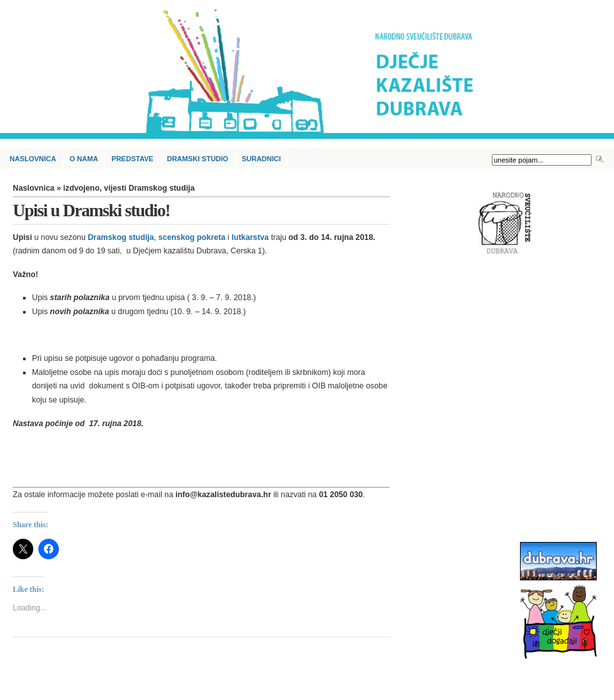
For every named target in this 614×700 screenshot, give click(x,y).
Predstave (132, 159)
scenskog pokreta (192, 237)
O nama (84, 159)
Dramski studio (198, 159)
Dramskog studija (121, 237)
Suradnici (261, 159)
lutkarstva (250, 237)
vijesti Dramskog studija (150, 188)
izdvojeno (82, 188)
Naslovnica (33, 159)
